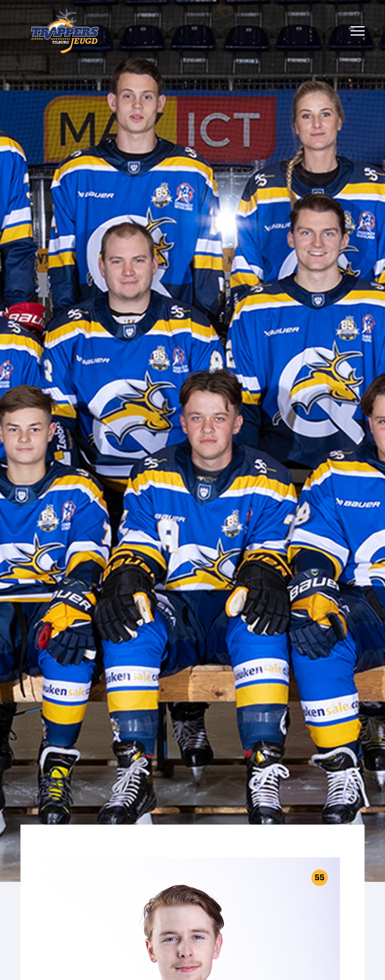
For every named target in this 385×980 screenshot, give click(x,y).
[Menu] (358, 31)
